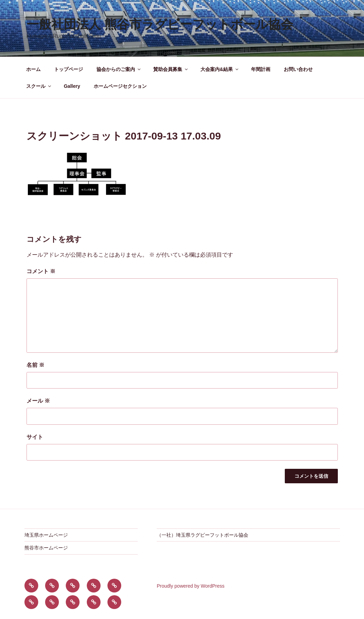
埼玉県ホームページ (46, 535)
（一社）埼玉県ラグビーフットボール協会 (202, 535)
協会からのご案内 (119, 69)
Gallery (72, 86)
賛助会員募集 (171, 69)
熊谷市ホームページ (46, 548)
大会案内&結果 (220, 69)
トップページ (69, 69)
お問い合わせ (298, 69)
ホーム (33, 69)
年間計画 (261, 69)
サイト (35, 437)
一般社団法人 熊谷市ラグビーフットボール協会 (160, 24)
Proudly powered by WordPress (191, 586)
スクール (39, 86)
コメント (41, 271)
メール (38, 401)
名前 (35, 365)
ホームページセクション (120, 86)
